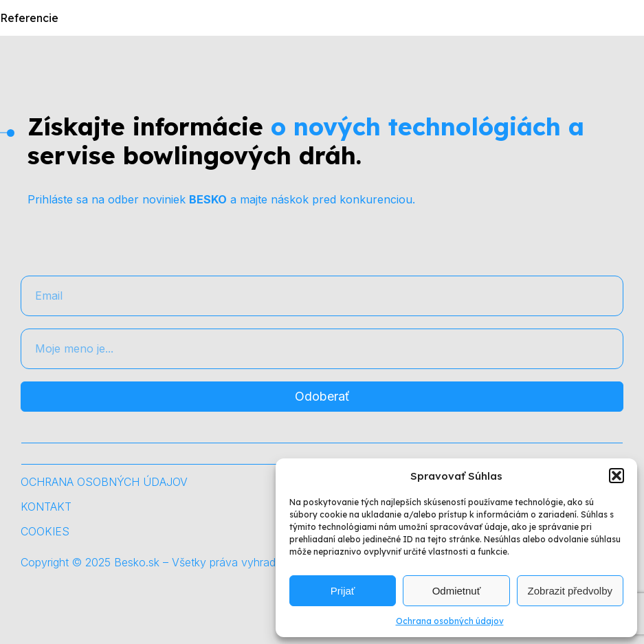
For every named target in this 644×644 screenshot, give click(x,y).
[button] (617, 476)
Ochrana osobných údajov (450, 621)
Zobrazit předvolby (570, 591)
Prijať (343, 591)
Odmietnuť (457, 591)
